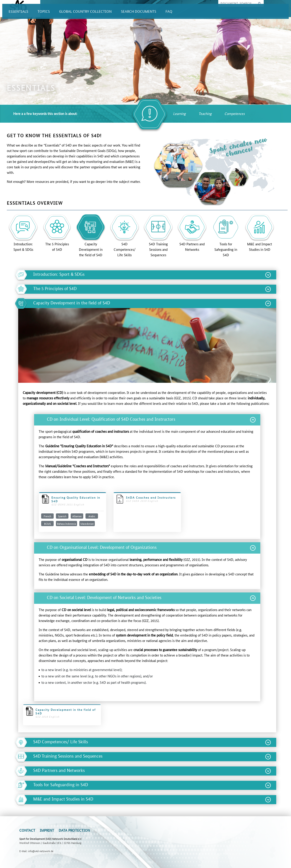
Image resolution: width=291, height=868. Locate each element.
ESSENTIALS (18, 11)
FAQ (169, 11)
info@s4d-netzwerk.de (41, 851)
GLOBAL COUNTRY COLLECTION (85, 11)
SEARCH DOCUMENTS (139, 11)
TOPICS (44, 11)
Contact (27, 830)
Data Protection (74, 830)
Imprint (47, 830)
